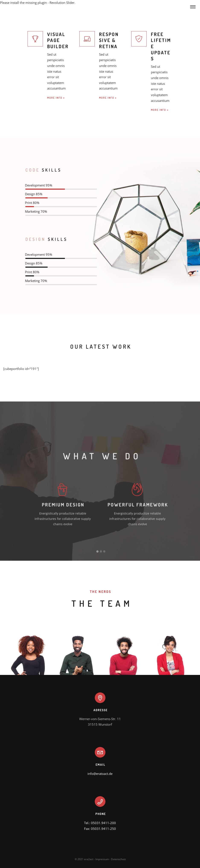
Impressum (102, 859)
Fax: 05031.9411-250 (100, 829)
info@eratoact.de (100, 774)
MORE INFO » (56, 98)
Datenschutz (118, 859)
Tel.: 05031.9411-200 (100, 823)
